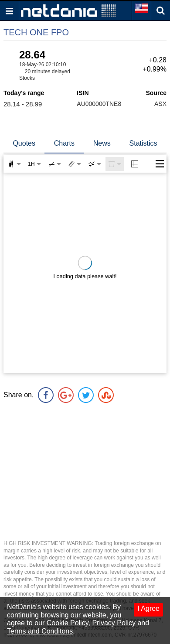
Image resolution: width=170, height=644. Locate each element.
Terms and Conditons (40, 631)
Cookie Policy (68, 623)
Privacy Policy (114, 623)
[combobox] (95, 164)
